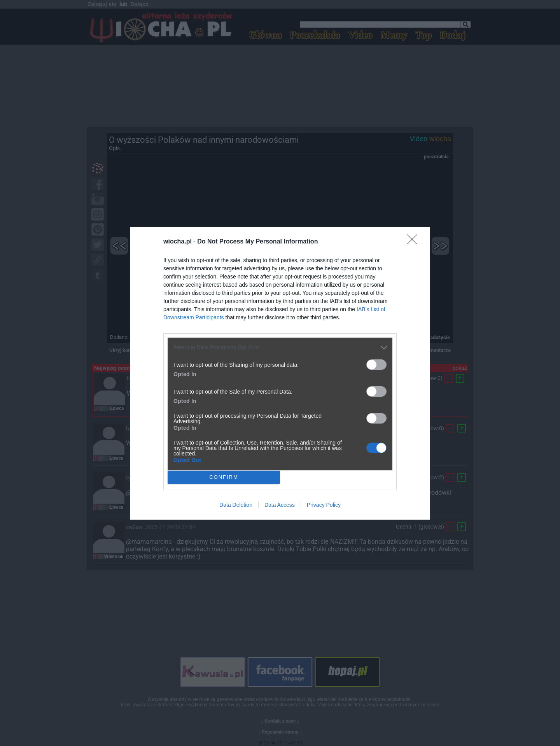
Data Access (280, 505)
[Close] (415, 242)
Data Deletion (236, 505)
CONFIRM (224, 477)
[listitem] (280, 348)
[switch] (376, 365)
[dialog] (280, 373)
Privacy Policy (324, 505)
